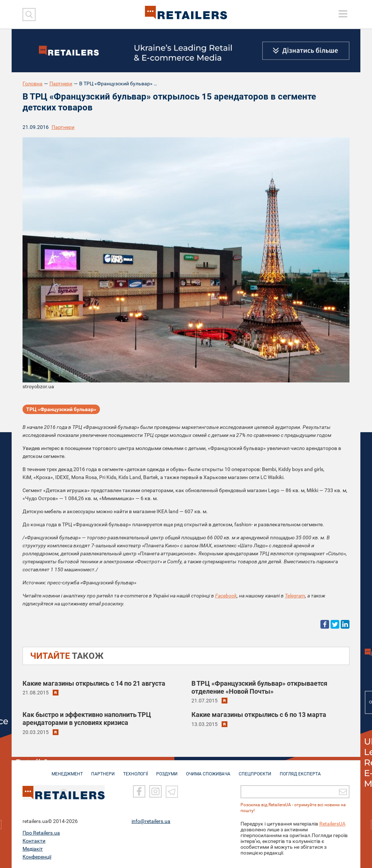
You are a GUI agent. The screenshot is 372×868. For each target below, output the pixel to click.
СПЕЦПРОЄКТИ (255, 771)
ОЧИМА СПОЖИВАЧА (208, 771)
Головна (33, 84)
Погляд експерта (300, 771)
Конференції (37, 857)
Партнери (61, 84)
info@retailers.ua (151, 821)
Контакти (34, 841)
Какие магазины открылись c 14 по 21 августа (94, 683)
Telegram (295, 596)
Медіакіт (33, 849)
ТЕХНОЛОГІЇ (136, 771)
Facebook (226, 596)
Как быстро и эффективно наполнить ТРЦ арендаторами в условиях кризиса (87, 719)
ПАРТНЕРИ (103, 771)
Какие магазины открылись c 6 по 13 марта (259, 715)
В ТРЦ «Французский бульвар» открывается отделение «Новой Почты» (259, 687)
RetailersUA (332, 824)
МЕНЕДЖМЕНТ (67, 771)
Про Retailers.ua (41, 833)
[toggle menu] (343, 14)
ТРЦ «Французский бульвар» (61, 409)
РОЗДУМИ (167, 771)
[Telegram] (172, 791)
